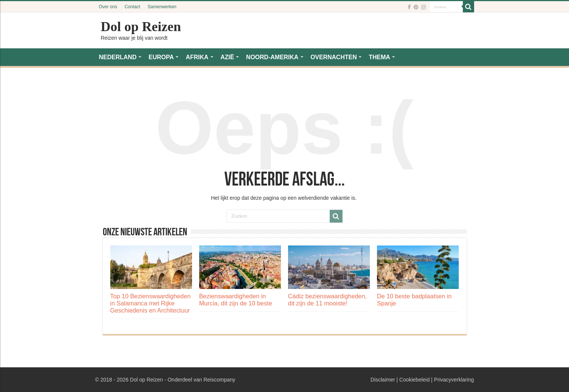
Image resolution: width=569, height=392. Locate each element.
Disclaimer (383, 380)
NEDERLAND (118, 57)
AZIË (227, 57)
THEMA (379, 57)
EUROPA (161, 57)
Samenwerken (162, 7)
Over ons (108, 7)
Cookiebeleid (415, 380)
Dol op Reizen (141, 27)
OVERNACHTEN (334, 57)
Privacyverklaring (454, 380)
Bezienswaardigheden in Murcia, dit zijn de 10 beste (236, 300)
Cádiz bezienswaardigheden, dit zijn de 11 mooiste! (327, 300)
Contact (132, 7)
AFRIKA (197, 57)
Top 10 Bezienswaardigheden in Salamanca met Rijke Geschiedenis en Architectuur (151, 303)
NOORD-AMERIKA (272, 57)
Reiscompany (219, 380)
